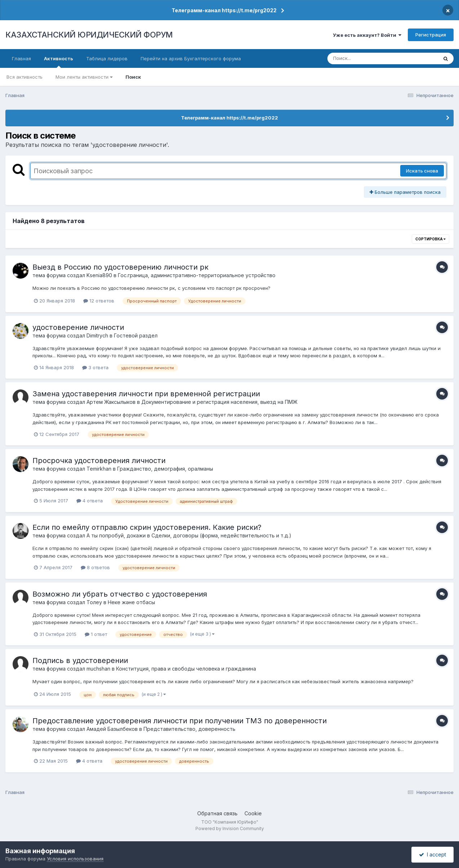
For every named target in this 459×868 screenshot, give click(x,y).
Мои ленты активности (84, 77)
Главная (21, 58)
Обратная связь (217, 813)
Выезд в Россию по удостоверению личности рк (120, 267)
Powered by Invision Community (230, 828)
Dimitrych (97, 335)
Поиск (133, 77)
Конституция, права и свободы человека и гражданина (186, 669)
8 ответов (95, 567)
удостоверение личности (78, 327)
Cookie (253, 813)
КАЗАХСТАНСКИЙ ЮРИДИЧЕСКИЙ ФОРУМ (89, 35)
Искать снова (422, 171)
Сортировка (431, 239)
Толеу (94, 602)
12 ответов (99, 301)
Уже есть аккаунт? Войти (367, 35)
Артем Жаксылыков (111, 402)
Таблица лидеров (107, 58)
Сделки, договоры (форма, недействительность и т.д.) (221, 535)
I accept (432, 854)
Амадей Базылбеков (112, 729)
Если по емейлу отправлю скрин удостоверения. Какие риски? (147, 527)
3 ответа (95, 367)
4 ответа (90, 501)
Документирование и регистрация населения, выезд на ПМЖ (219, 402)
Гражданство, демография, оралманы (165, 469)
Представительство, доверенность (189, 729)
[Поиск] (369, 58)
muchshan (98, 669)
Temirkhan (99, 469)
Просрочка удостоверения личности (99, 461)
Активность (59, 62)
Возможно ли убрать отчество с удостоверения (120, 594)
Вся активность (25, 77)
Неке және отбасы (131, 602)
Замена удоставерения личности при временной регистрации (146, 394)
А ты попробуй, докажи (116, 535)
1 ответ (96, 634)
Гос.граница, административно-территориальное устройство (197, 275)
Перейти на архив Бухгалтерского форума (191, 58)
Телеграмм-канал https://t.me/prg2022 (224, 10)
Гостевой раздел (136, 335)
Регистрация (431, 35)
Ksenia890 (99, 275)
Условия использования (75, 859)
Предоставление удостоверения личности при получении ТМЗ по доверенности (180, 721)
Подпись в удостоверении (80, 660)
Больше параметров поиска (405, 192)
